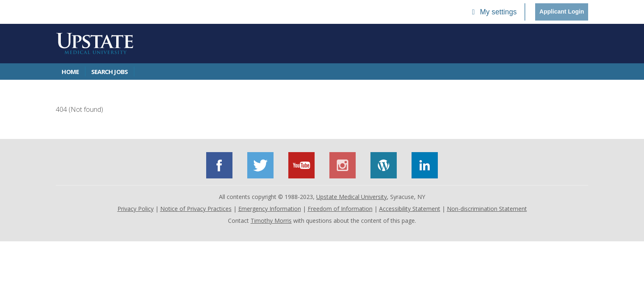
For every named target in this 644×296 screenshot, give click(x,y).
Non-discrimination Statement (487, 209)
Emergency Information (270, 209)
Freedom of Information (340, 209)
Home (70, 72)
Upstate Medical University (352, 197)
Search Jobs (109, 72)
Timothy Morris (271, 221)
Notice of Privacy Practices (196, 209)
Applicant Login (562, 12)
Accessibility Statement (410, 209)
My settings (493, 12)
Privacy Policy (136, 209)
